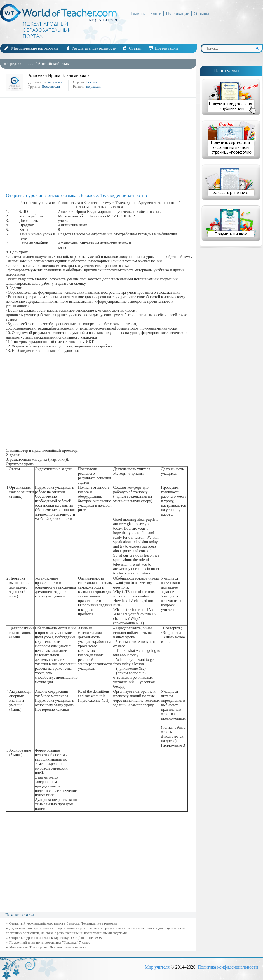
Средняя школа (21, 64)
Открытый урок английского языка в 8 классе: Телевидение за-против (63, 923)
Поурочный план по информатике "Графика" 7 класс (50, 942)
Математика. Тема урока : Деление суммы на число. (49, 947)
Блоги (156, 14)
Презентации (166, 48)
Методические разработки (35, 48)
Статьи (135, 48)
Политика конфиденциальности (228, 967)
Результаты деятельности (94, 48)
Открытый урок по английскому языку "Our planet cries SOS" (56, 938)
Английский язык (53, 64)
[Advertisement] (100, 145)
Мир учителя (157, 967)
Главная (138, 14)
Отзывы (201, 14)
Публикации (178, 14)
